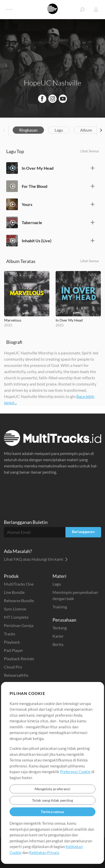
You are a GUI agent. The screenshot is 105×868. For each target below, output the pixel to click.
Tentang (60, 628)
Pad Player (13, 650)
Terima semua (52, 812)
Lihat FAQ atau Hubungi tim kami (36, 559)
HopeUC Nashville (52, 83)
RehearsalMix (16, 675)
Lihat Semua (90, 151)
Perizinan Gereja (19, 625)
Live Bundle (14, 592)
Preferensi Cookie (75, 772)
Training (60, 607)
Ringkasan (28, 130)
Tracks (10, 634)
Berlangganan (83, 532)
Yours (27, 204)
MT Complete (16, 617)
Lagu (59, 130)
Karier (58, 636)
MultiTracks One (19, 584)
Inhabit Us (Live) (37, 241)
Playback (12, 642)
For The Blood (35, 186)
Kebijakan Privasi (44, 852)
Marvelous (13, 320)
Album (86, 130)
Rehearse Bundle (19, 600)
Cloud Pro (13, 667)
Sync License (15, 609)
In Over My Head (38, 168)
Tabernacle (32, 222)
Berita (58, 644)
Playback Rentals (19, 659)
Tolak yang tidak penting (52, 800)
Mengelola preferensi (52, 789)
